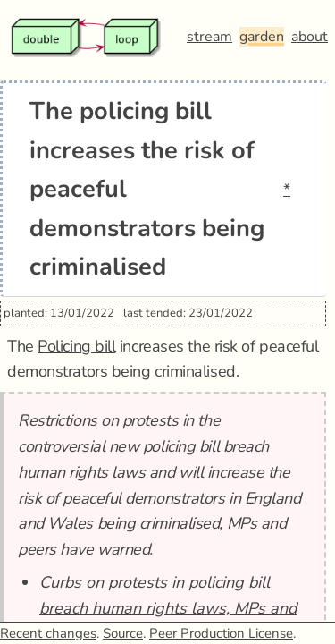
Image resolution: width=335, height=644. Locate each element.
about (310, 37)
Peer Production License (221, 633)
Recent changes (48, 633)
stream (209, 37)
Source (123, 633)
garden (262, 37)
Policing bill (76, 346)
